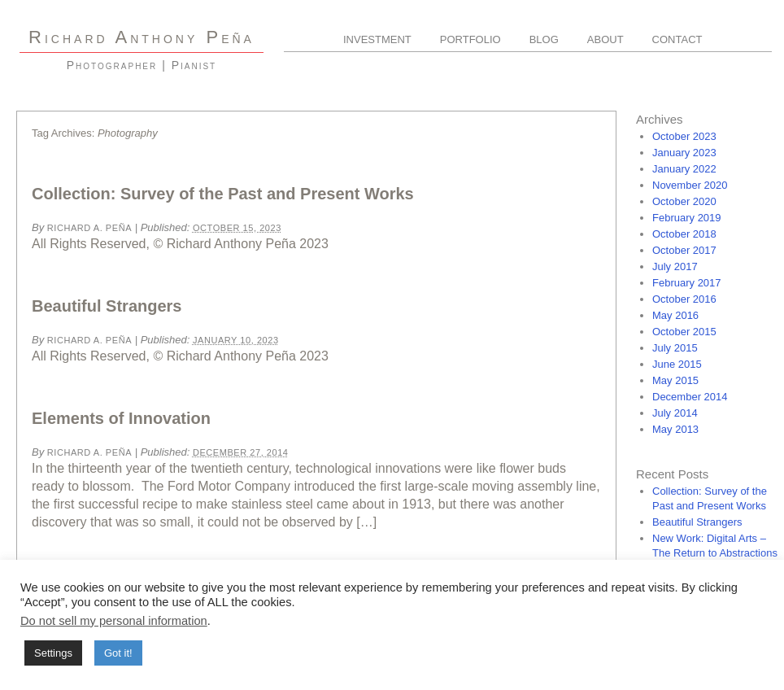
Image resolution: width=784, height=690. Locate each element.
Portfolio (470, 39)
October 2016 (684, 299)
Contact (677, 39)
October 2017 (684, 250)
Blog (544, 39)
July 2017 (675, 266)
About (605, 39)
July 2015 (675, 348)
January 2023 (684, 153)
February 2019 (687, 218)
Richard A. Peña (89, 228)
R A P (142, 37)
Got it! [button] (118, 653)
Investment (377, 39)
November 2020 (690, 185)
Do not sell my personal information (114, 621)
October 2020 (684, 201)
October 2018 (684, 234)
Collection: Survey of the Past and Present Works (223, 194)
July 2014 (675, 413)
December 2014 (690, 397)
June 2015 (677, 364)
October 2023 (684, 136)
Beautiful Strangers (107, 306)
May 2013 (675, 429)
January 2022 (684, 169)
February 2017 (687, 283)
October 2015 (684, 332)
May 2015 (675, 380)
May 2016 (675, 315)
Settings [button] (53, 653)
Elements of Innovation (121, 418)
